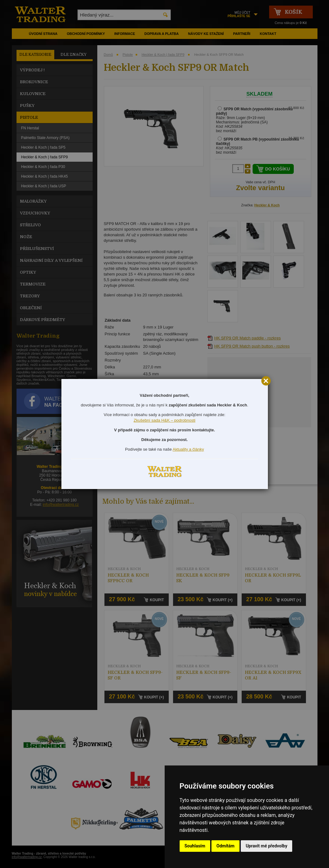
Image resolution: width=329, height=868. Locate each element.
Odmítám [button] (225, 846)
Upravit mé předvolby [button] (266, 846)
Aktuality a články (188, 449)
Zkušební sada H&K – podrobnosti (164, 420)
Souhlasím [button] (195, 846)
